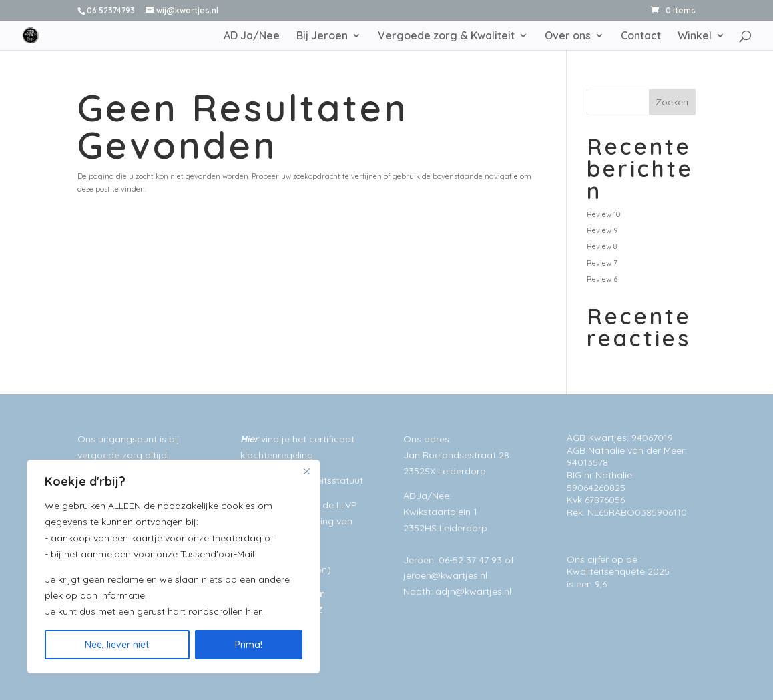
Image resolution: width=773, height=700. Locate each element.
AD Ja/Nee (252, 36)
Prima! (249, 645)
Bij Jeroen (322, 36)
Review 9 (602, 230)
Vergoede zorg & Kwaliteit (446, 36)
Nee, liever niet (117, 645)
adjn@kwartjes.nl (473, 591)
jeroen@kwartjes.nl (445, 575)
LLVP (347, 505)
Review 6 (602, 279)
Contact (641, 36)
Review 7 (602, 263)
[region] (174, 567)
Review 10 (603, 214)
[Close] (306, 471)
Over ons (568, 36)
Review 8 (602, 246)
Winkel (695, 36)
